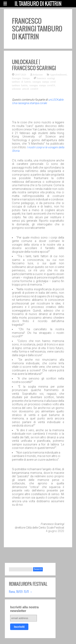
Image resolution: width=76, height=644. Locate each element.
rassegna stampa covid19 (42, 85)
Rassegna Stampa (21, 78)
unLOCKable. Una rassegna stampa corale (38, 101)
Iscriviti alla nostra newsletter (24, 609)
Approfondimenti (58, 74)
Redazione (38, 74)
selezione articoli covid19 (25, 89)
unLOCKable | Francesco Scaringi (34, 65)
